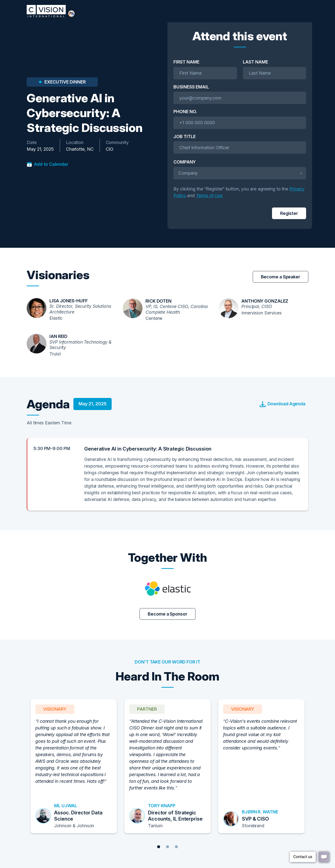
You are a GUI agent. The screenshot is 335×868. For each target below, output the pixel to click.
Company (185, 162)
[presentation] (211, 213)
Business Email (191, 87)
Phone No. (185, 112)
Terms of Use (209, 196)
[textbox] (240, 173)
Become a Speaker (281, 277)
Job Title (185, 136)
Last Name (255, 62)
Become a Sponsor (167, 614)
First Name (186, 62)
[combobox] (240, 173)
